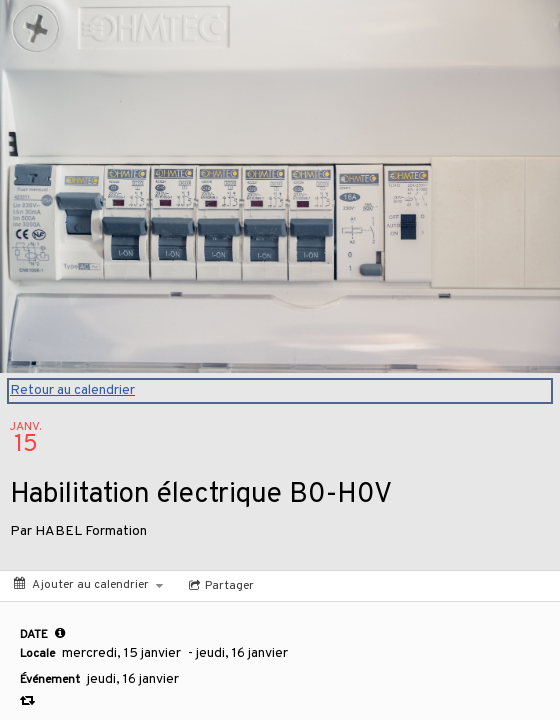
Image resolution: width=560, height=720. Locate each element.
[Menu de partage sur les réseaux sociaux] (219, 586)
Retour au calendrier (72, 390)
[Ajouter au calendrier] (88, 585)
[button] (60, 633)
